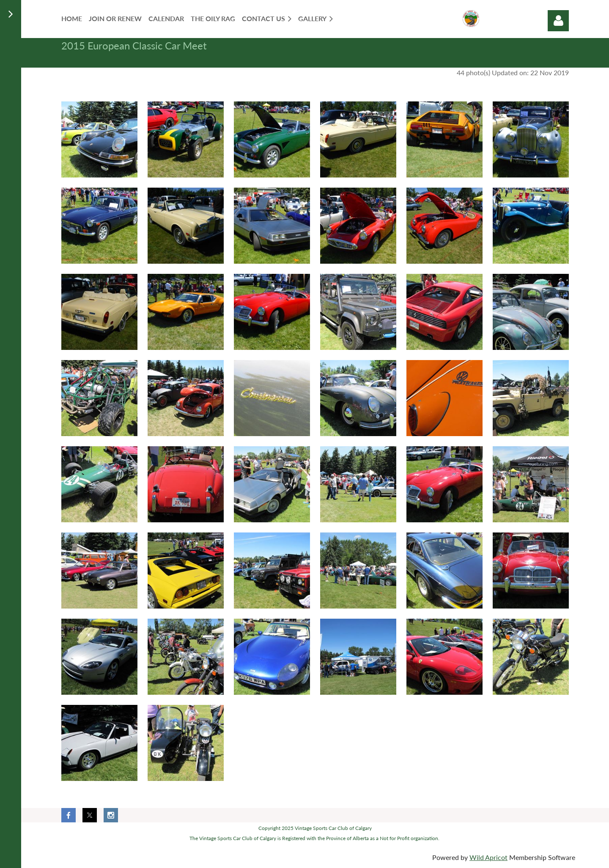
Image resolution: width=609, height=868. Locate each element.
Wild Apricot (488, 857)
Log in (558, 21)
